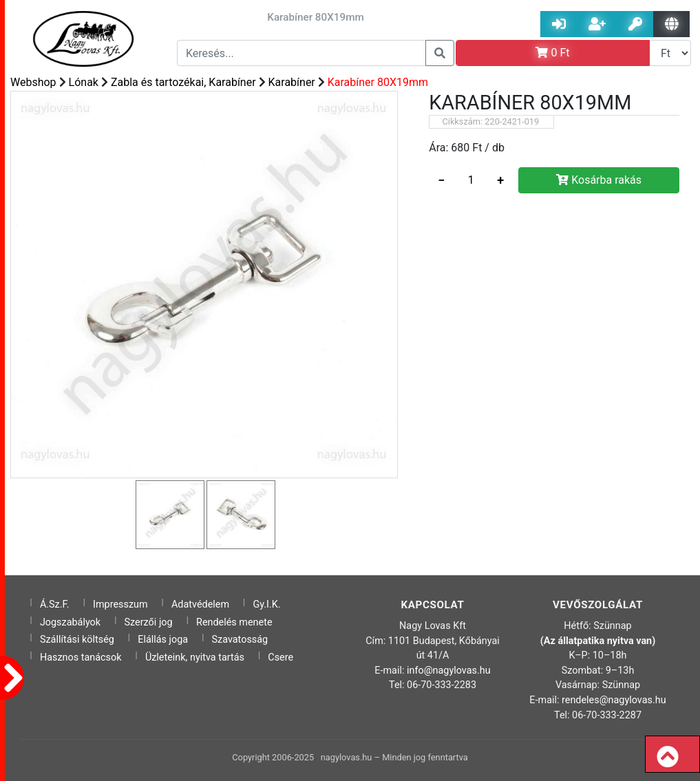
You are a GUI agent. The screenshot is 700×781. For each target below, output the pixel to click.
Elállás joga (163, 640)
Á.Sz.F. (55, 605)
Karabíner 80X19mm (378, 82)
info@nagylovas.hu (449, 671)
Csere (280, 657)
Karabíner (292, 82)
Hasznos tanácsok (81, 657)
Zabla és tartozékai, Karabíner (183, 82)
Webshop (33, 82)
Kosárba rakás (599, 180)
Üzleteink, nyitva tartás (195, 657)
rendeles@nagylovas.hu (614, 700)
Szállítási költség (77, 640)
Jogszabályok (70, 622)
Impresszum (120, 605)
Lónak (84, 82)
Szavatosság (240, 640)
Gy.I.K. (266, 605)
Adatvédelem (200, 605)
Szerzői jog (149, 622)
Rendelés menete (234, 622)
